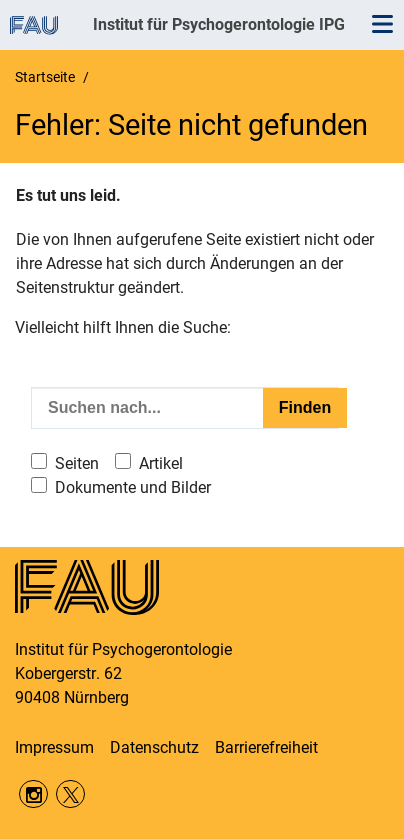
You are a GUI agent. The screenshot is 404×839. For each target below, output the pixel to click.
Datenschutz (154, 747)
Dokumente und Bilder (133, 487)
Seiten (77, 463)
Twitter (70, 794)
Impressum (54, 747)
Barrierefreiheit (266, 747)
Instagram (33, 794)
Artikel (161, 463)
